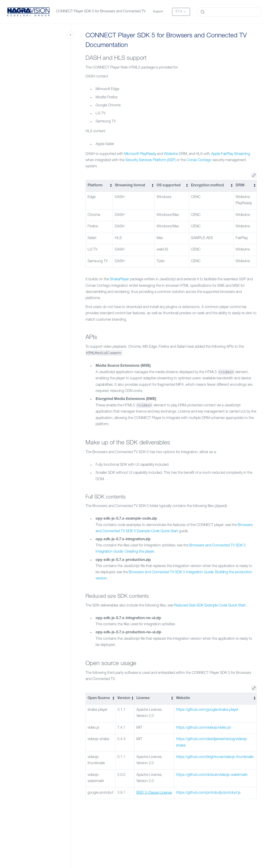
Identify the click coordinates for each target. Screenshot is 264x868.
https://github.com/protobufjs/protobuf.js (208, 793)
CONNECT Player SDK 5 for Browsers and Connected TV (101, 12)
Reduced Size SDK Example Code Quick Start (210, 606)
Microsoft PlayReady (140, 154)
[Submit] (203, 12)
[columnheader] (99, 186)
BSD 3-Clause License (154, 793)
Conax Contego (199, 160)
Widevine (171, 154)
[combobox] (229, 12)
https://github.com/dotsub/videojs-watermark (212, 775)
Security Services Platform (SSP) (150, 160)
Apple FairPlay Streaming (231, 154)
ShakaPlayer (119, 280)
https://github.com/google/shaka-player (207, 710)
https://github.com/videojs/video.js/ (204, 728)
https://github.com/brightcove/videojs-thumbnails (215, 757)
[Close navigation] (71, 35)
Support (158, 12)
